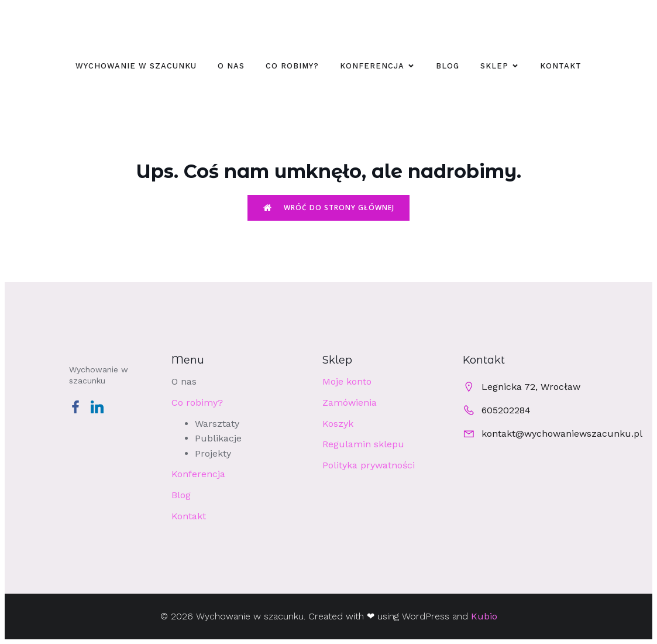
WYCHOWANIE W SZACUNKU (136, 66)
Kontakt (561, 66)
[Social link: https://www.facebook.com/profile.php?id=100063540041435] (80, 406)
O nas (231, 66)
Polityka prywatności (369, 465)
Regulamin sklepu (363, 444)
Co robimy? (292, 66)
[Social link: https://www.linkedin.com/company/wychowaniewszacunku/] (102, 406)
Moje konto (347, 381)
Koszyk (338, 424)
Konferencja (198, 474)
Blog (448, 66)
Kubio (484, 616)
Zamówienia (350, 402)
